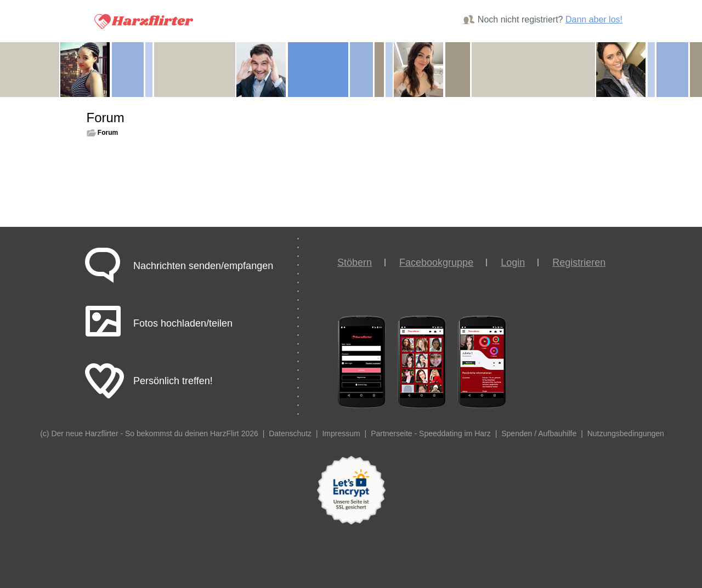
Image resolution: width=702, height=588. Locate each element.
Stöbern (355, 262)
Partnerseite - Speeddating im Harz (431, 433)
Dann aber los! (594, 19)
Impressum (341, 433)
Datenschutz (290, 433)
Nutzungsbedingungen (626, 433)
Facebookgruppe (436, 262)
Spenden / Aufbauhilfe (539, 433)
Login (513, 262)
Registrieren (579, 262)
